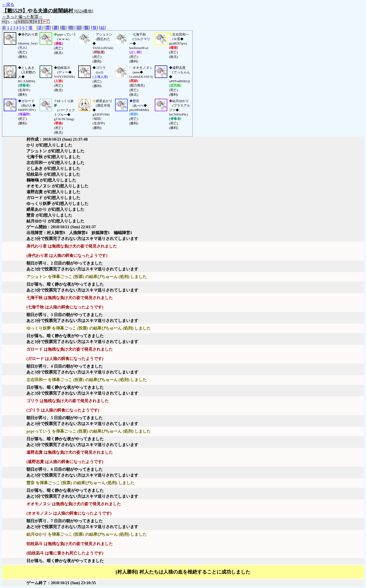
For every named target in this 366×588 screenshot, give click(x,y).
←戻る (8, 4)
